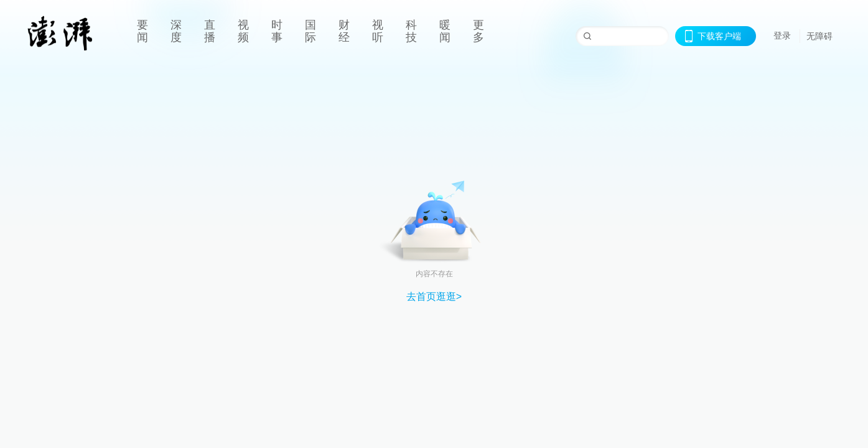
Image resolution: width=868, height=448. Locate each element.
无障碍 (819, 36)
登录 (782, 35)
